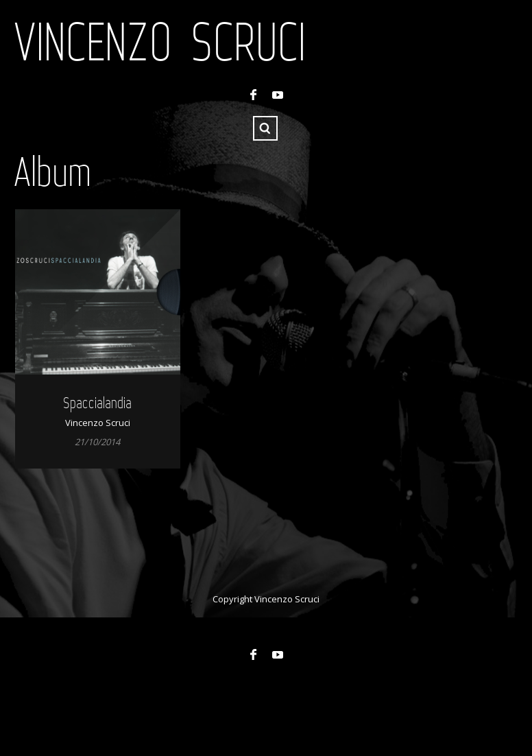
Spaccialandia (97, 402)
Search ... (265, 128)
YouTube (278, 95)
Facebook (253, 95)
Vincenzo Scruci (160, 41)
